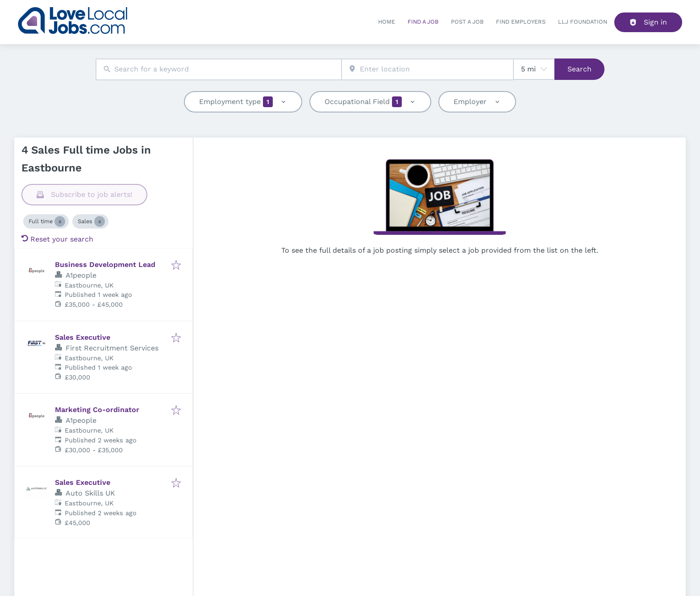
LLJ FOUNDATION (583, 22)
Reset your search (57, 239)
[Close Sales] (100, 221)
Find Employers (521, 22)
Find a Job (423, 22)
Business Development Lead (105, 265)
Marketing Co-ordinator (97, 410)
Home (387, 22)
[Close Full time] (60, 221)
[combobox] (219, 69)
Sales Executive (83, 337)
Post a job (467, 22)
